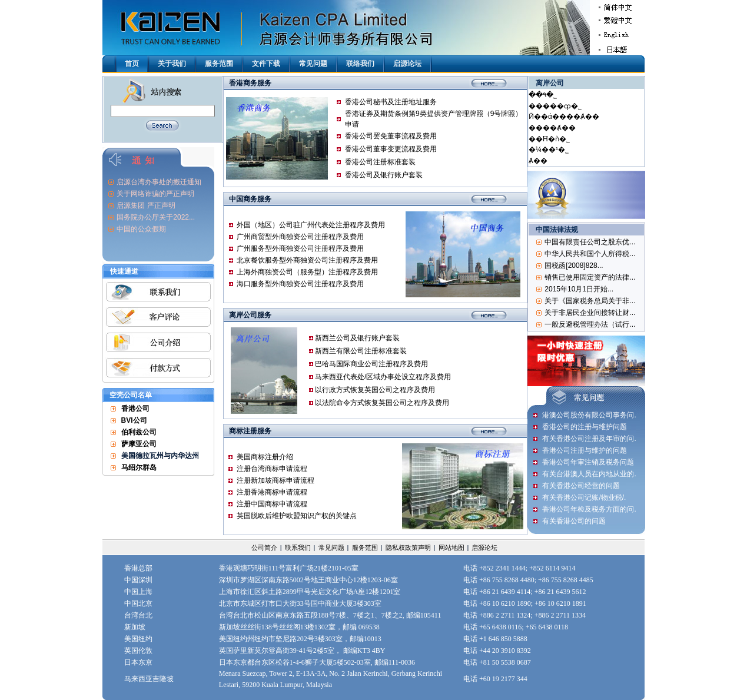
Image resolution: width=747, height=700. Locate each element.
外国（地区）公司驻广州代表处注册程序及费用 (311, 225)
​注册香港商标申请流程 (272, 492)
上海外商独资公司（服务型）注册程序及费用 (307, 272)
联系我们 (298, 548)
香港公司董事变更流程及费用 (391, 149)
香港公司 (135, 409)
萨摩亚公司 (139, 444)
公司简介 (264, 548)
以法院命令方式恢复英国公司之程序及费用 (382, 403)
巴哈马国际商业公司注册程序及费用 (371, 364)
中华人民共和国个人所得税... (590, 254)
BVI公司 (134, 420)
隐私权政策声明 (408, 548)
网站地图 (451, 548)
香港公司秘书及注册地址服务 (391, 102)
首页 (132, 64)
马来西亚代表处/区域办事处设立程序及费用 (383, 377)
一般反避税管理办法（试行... (590, 324)
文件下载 (266, 64)
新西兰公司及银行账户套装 (357, 338)
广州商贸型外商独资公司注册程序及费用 (300, 237)
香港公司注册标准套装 (380, 162)
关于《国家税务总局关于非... (590, 301)
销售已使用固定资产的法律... (590, 277)
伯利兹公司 (139, 432)
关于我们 (172, 64)
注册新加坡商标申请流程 (275, 480)
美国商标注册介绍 (265, 457)
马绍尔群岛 (139, 467)
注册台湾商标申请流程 (272, 469)
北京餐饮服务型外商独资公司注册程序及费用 (307, 260)
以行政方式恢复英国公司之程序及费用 (375, 390)
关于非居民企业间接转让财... (590, 313)
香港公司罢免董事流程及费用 (391, 136)
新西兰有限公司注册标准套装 (361, 351)
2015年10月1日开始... (579, 289)
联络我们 (360, 64)
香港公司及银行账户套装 (384, 175)
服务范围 (219, 64)
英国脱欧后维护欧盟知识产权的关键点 (297, 516)
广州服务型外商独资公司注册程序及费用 (300, 248)
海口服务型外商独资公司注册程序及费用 (300, 284)
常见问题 (313, 64)
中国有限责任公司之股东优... (590, 242)
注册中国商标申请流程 (272, 504)
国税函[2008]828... (574, 266)
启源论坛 (407, 64)
